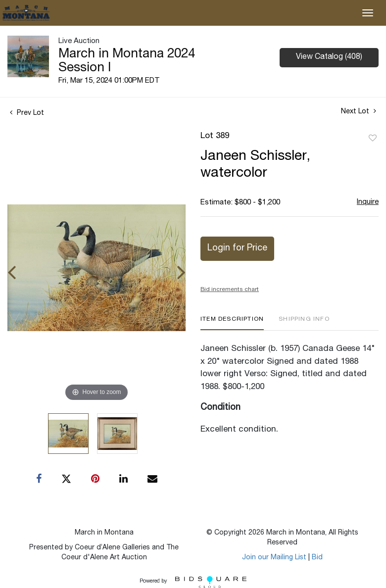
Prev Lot (27, 113)
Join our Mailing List (274, 558)
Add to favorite (373, 139)
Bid (317, 558)
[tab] (232, 323)
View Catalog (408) (329, 57)
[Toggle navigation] (368, 13)
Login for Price (237, 248)
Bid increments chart (230, 290)
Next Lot (359, 111)
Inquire (368, 202)
